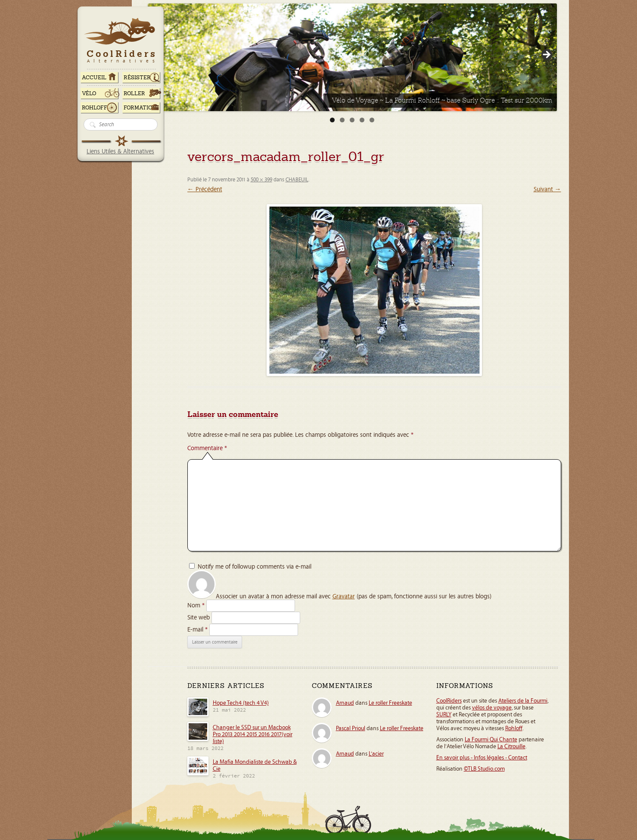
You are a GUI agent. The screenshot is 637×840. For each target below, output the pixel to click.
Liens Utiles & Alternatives (120, 151)
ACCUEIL (94, 78)
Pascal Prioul (351, 728)
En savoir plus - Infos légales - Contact (482, 758)
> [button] (546, 55)
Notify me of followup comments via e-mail (255, 567)
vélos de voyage (492, 708)
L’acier (376, 754)
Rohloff (95, 108)
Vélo (89, 93)
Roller (134, 93)
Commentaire (207, 448)
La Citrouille (511, 747)
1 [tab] (332, 120)
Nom (196, 605)
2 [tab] (342, 120)
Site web (199, 618)
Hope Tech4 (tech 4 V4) (241, 703)
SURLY (444, 715)
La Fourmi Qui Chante (491, 740)
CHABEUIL (297, 180)
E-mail (197, 630)
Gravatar (344, 596)
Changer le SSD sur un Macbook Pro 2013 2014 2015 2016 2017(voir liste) (253, 734)
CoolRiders (449, 701)
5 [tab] (372, 120)
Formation (140, 108)
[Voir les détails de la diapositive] (352, 57)
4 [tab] (362, 120)
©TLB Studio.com (484, 769)
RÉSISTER (137, 78)
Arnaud (345, 703)
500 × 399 (261, 180)
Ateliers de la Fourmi (523, 701)
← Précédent (205, 189)
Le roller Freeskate (390, 703)
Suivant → (547, 189)
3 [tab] (352, 120)
